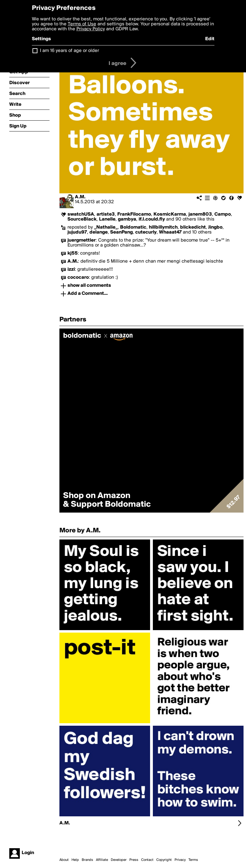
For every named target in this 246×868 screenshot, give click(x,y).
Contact (147, 860)
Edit (210, 39)
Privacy (180, 860)
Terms (193, 860)
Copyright (164, 860)
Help (75, 860)
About (64, 860)
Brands (87, 860)
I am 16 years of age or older (69, 51)
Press (134, 860)
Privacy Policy (91, 29)
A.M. (80, 197)
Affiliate (102, 860)
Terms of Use (82, 24)
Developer (119, 860)
